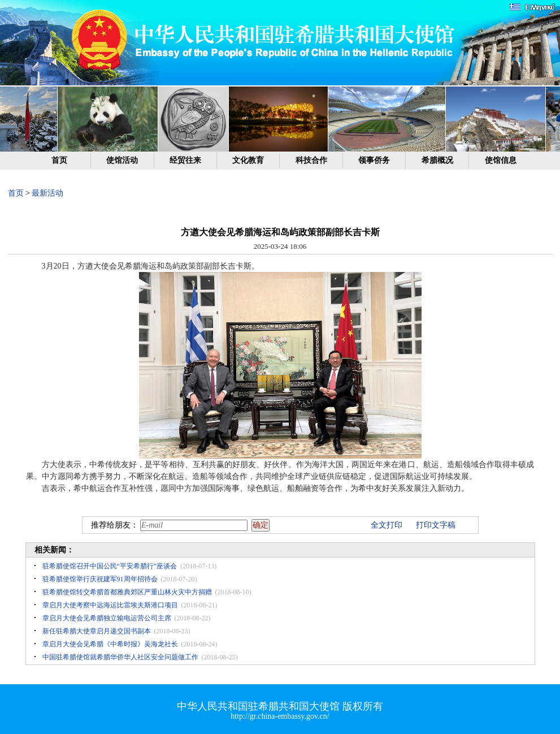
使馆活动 (122, 160)
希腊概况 (437, 160)
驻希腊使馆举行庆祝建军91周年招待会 (100, 579)
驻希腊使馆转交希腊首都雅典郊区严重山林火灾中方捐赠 (127, 592)
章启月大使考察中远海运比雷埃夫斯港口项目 (110, 605)
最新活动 (47, 193)
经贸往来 (185, 160)
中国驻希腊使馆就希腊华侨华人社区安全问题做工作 (120, 657)
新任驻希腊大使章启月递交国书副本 (97, 631)
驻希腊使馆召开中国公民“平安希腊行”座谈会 (110, 566)
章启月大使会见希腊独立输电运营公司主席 (107, 618)
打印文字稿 (436, 525)
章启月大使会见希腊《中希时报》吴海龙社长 (110, 644)
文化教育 (248, 160)
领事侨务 (374, 160)
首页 (59, 160)
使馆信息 (501, 160)
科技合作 (311, 160)
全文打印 (387, 525)
